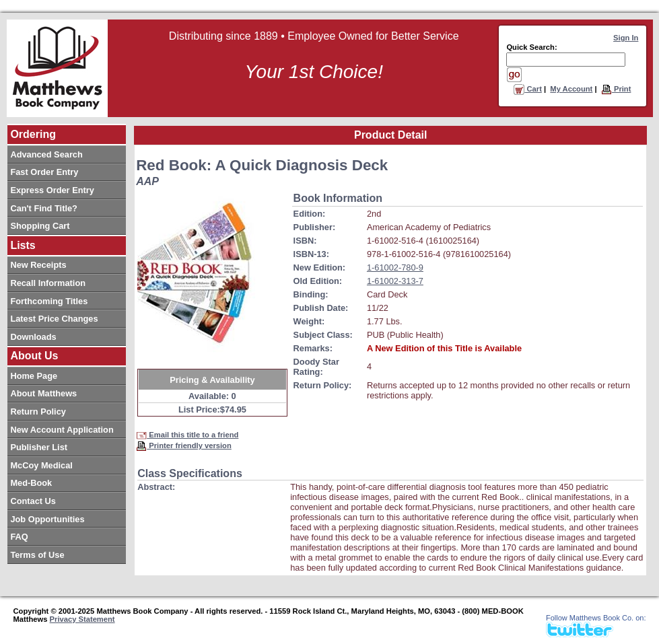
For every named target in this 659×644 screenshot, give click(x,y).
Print (616, 89)
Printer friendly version (184, 445)
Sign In (626, 38)
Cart (528, 89)
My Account (571, 89)
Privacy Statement (82, 619)
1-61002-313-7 (395, 281)
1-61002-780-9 (395, 267)
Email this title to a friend (187, 435)
